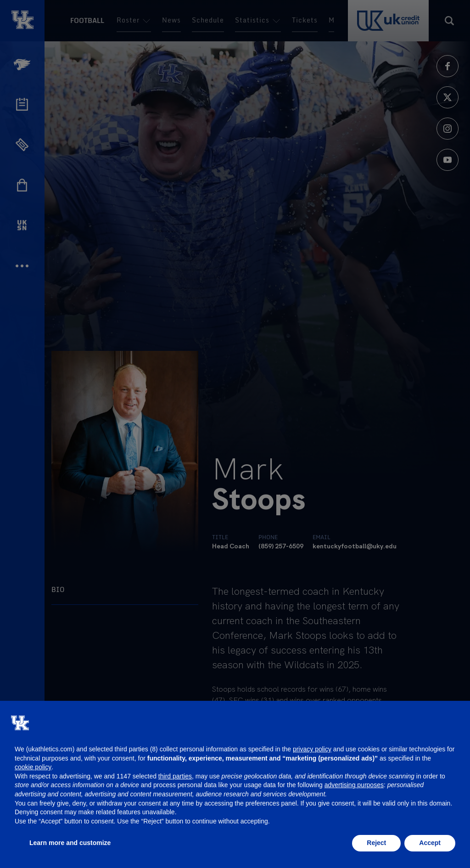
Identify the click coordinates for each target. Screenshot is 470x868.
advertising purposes (354, 785)
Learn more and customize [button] (70, 843)
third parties (175, 776)
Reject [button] (376, 843)
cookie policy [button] (33, 767)
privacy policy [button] (312, 749)
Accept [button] (430, 843)
